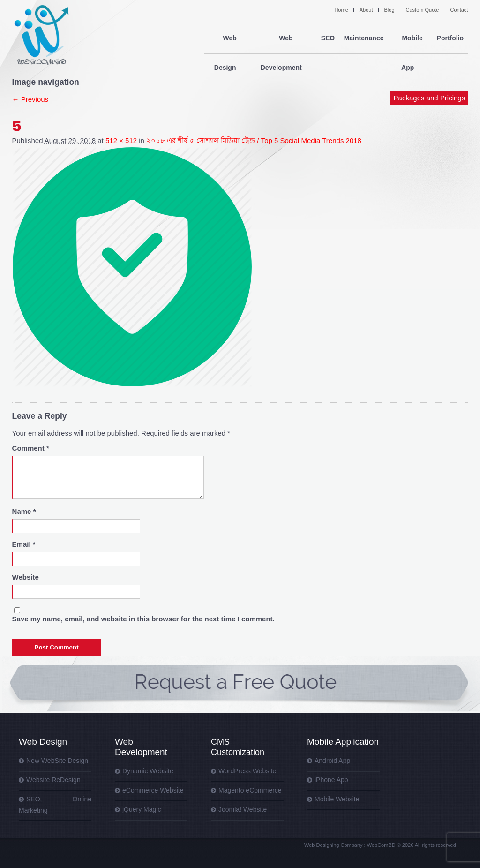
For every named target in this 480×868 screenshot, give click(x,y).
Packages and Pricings (430, 69)
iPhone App (331, 780)
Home (341, 10)
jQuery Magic (142, 809)
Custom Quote (423, 10)
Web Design (225, 38)
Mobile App (409, 38)
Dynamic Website (148, 771)
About (366, 10)
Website (26, 577)
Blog (390, 10)
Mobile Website (337, 799)
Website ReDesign (53, 780)
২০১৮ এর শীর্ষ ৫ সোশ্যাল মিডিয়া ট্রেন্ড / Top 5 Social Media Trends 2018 (254, 140)
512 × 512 (121, 140)
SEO (327, 38)
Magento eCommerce (250, 790)
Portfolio (450, 38)
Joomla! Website (243, 809)
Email (24, 544)
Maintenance (363, 38)
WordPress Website (247, 771)
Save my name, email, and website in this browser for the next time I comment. (143, 619)
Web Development (281, 38)
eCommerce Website (153, 790)
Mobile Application (343, 742)
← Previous (30, 99)
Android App (332, 761)
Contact (459, 10)
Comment (31, 448)
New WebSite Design (57, 761)
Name (24, 511)
